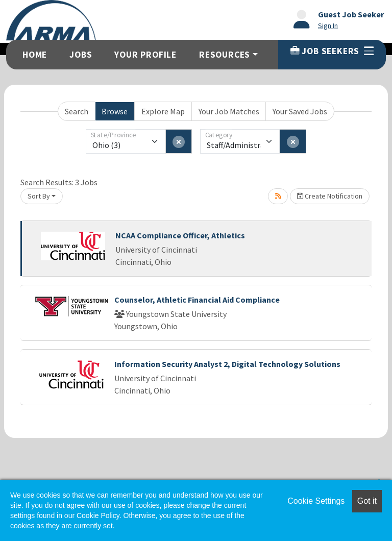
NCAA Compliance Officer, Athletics (180, 235)
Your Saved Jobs (300, 111)
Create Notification (330, 196)
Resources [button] (225, 55)
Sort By (39, 196)
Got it (367, 501)
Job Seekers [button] (332, 51)
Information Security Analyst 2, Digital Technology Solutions (227, 364)
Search (77, 111)
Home (35, 55)
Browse (115, 111)
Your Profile (145, 55)
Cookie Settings (316, 501)
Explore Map (163, 111)
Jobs (81, 55)
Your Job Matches (229, 111)
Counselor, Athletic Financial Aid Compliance (197, 300)
